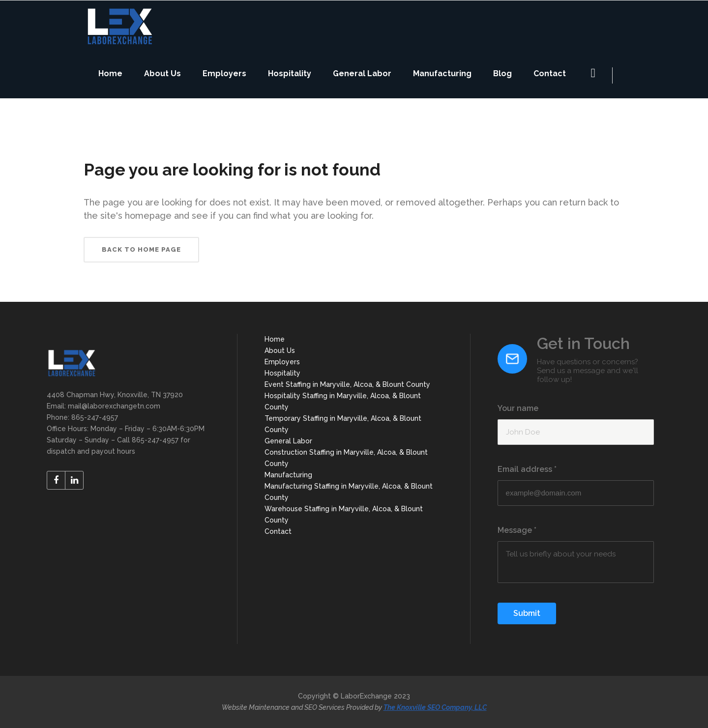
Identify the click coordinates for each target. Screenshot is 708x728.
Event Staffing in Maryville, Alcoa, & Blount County (347, 384)
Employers (282, 362)
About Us (280, 350)
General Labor (288, 441)
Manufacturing (288, 475)
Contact (278, 531)
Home (275, 339)
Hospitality (282, 373)
